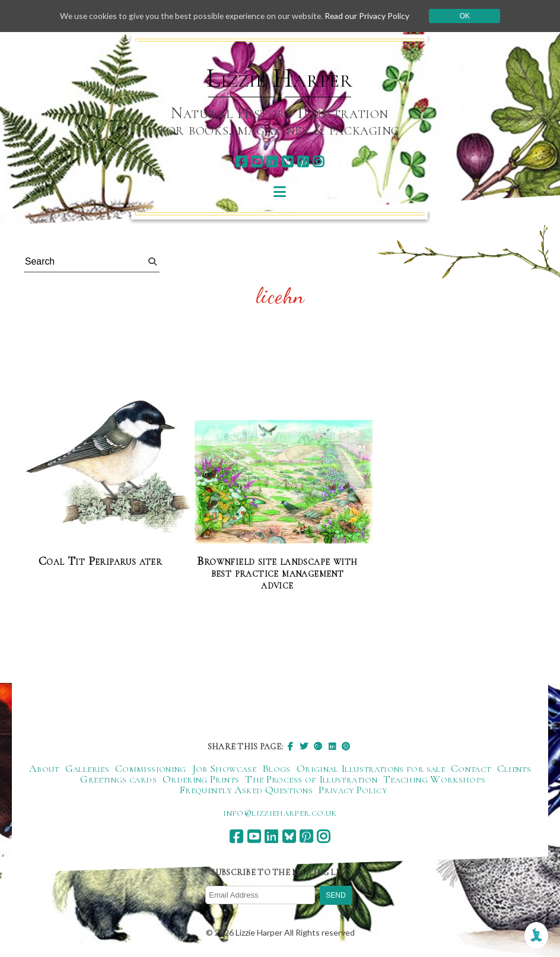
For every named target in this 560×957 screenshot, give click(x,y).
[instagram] (318, 162)
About (44, 768)
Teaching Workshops (434, 779)
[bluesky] (287, 162)
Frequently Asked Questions (246, 790)
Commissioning (151, 768)
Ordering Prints (201, 779)
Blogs (276, 768)
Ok (469, 16)
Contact (471, 768)
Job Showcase (224, 768)
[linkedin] (272, 162)
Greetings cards (118, 779)
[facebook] (241, 162)
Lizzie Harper (280, 78)
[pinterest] (303, 162)
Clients (514, 768)
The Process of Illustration (311, 779)
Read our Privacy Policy (371, 16)
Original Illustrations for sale (371, 768)
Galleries (87, 768)
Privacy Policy (353, 790)
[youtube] (257, 162)
